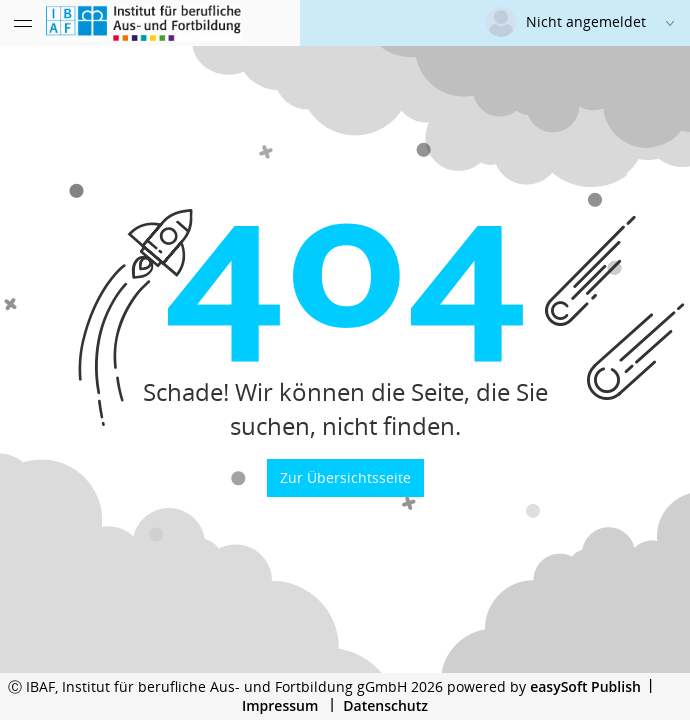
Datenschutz (385, 705)
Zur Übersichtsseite (345, 477)
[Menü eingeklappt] (23, 23)
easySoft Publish (585, 686)
